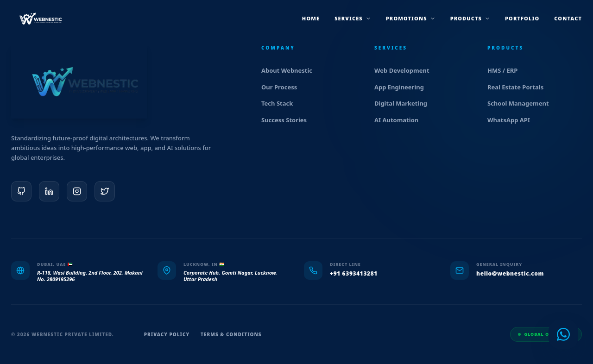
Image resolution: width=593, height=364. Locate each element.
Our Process (283, 87)
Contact (568, 18)
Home (311, 18)
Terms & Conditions (231, 334)
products (470, 18)
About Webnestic (291, 70)
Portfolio (522, 18)
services (353, 18)
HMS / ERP (506, 70)
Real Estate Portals (519, 87)
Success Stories (288, 120)
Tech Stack (281, 103)
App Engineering (403, 87)
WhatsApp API (513, 120)
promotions (411, 18)
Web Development (406, 70)
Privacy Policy (167, 334)
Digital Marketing (405, 103)
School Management (522, 103)
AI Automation (400, 120)
